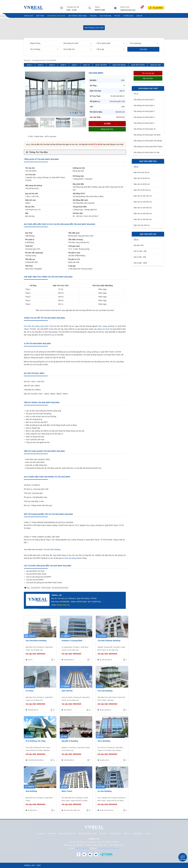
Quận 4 (63, 65)
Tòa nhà (93, 16)
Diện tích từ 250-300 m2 (143, 214)
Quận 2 (41, 65)
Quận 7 (75, 65)
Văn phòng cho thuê (56, 16)
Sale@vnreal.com (128, 10)
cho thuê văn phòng (69, 558)
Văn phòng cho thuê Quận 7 (144, 123)
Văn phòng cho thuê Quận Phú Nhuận (148, 141)
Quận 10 (86, 65)
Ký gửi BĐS (158, 8)
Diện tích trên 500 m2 (142, 225)
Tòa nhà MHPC (35, 588)
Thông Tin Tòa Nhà (38, 152)
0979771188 (100, 10)
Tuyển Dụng (128, 16)
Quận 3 (52, 65)
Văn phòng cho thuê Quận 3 (144, 111)
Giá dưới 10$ (138, 245)
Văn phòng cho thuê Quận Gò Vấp (146, 152)
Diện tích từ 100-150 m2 (143, 196)
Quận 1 (29, 65)
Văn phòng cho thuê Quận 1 (144, 100)
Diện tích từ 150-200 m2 (143, 202)
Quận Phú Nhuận (119, 65)
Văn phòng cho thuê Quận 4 (144, 117)
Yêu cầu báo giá (148, 73)
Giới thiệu (40, 16)
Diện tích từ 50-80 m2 (142, 184)
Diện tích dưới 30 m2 (141, 172)
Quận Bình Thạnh (138, 65)
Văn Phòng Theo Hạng (77, 16)
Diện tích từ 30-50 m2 (142, 178)
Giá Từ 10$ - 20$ (140, 251)
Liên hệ (139, 16)
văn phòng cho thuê (101, 329)
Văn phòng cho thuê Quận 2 (144, 105)
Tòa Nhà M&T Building (52, 550)
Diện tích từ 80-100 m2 (142, 190)
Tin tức (117, 16)
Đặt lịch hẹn (148, 78)
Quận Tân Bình (101, 65)
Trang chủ (29, 16)
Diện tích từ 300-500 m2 (143, 219)
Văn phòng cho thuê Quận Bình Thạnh (148, 147)
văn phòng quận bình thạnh (60, 588)
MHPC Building (46, 588)
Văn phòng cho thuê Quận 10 (145, 129)
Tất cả (136, 94)
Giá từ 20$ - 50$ (140, 257)
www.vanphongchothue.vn (108, 848)
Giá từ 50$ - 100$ (140, 263)
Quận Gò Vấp (156, 65)
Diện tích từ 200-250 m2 (143, 208)
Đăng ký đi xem (107, 129)
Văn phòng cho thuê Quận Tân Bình (147, 135)
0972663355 (65, 602)
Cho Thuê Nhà (105, 16)
